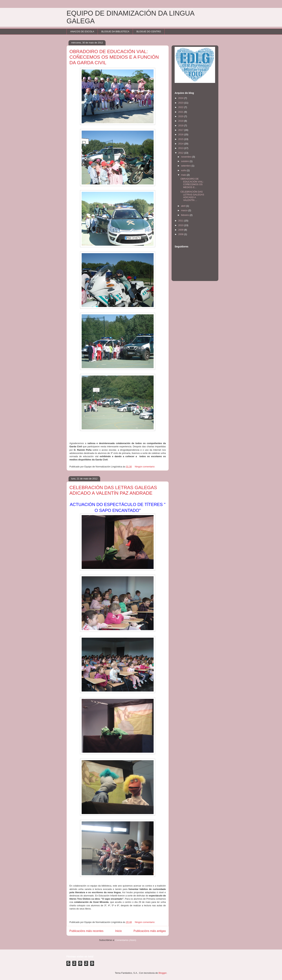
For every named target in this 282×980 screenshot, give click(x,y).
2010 (181, 225)
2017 (181, 130)
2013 (181, 148)
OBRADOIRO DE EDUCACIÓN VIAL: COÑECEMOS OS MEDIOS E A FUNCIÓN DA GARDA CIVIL (114, 57)
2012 (181, 153)
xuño (184, 170)
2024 (181, 98)
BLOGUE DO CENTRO (149, 31)
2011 (181, 221)
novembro (187, 157)
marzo (185, 210)
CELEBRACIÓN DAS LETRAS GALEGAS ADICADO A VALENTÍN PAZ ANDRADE (113, 490)
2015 (181, 139)
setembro (186, 166)
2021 (181, 112)
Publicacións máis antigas (150, 931)
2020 (181, 116)
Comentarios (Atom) (126, 940)
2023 (181, 103)
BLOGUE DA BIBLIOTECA (115, 31)
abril (184, 206)
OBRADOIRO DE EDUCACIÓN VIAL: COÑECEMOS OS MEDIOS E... (192, 183)
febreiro (185, 215)
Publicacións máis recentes (86, 931)
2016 (181, 134)
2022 (181, 107)
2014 (181, 144)
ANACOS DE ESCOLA (82, 31)
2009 (181, 230)
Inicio (119, 931)
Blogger (163, 973)
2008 (181, 234)
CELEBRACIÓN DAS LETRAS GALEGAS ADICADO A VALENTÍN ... (192, 196)
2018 (181, 126)
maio (184, 175)
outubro (185, 161)
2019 (181, 121)
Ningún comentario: (145, 467)
